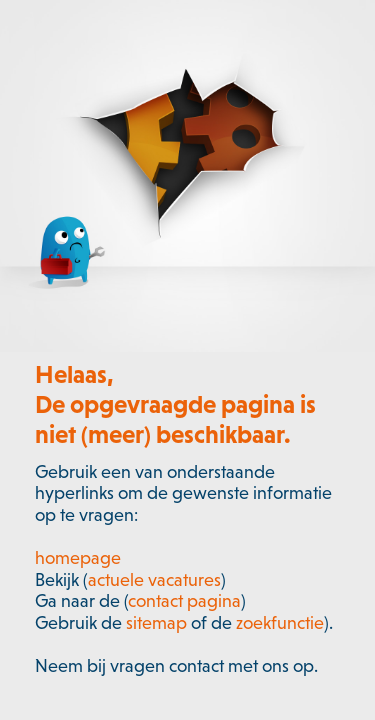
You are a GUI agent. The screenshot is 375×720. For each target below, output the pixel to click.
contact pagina (184, 601)
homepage (78, 558)
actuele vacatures (154, 580)
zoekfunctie (280, 623)
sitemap (156, 623)
